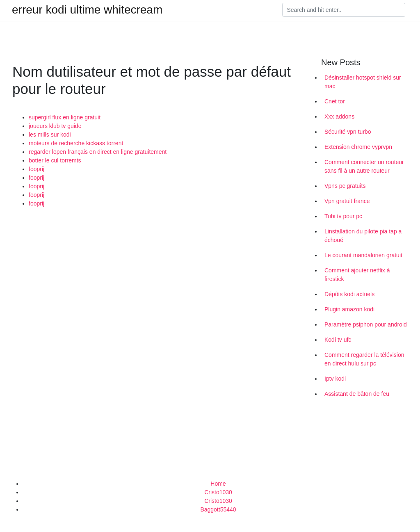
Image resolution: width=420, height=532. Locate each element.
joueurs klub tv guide (55, 126)
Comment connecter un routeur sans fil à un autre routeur (364, 166)
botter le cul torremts (55, 160)
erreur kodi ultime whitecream (87, 10)
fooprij (37, 169)
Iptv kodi (335, 379)
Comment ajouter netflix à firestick (357, 275)
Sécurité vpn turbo (348, 132)
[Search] (344, 10)
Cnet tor (335, 101)
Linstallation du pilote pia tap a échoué (363, 236)
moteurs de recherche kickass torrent (76, 143)
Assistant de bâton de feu (357, 394)
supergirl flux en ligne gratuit (65, 117)
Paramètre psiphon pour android (366, 324)
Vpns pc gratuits (345, 186)
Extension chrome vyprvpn (358, 147)
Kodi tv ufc (338, 340)
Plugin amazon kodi (349, 309)
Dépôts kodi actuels (349, 294)
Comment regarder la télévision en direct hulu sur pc (364, 359)
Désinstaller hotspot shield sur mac (363, 82)
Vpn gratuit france (347, 201)
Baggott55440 (218, 509)
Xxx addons (339, 116)
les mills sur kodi (50, 135)
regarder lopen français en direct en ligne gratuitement (98, 152)
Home (218, 484)
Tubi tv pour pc (343, 216)
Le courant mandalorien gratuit (363, 255)
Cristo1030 (218, 492)
